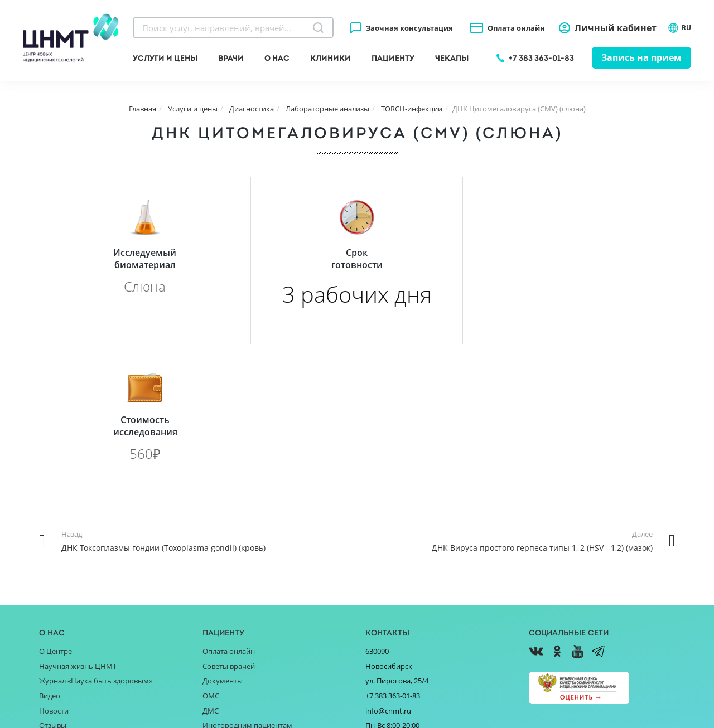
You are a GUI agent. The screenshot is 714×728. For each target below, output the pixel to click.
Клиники (331, 58)
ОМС (211, 528)
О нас (277, 58)
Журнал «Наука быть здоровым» (96, 513)
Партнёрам (59, 603)
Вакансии (56, 617)
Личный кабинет (616, 28)
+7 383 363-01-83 (541, 58)
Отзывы (53, 558)
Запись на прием (641, 57)
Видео (50, 528)
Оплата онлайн (516, 28)
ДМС (211, 543)
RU (679, 28)
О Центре (56, 484)
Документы (223, 513)
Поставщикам (63, 588)
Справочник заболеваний (247, 573)
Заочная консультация (409, 28)
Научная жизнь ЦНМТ (78, 499)
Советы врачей (229, 499)
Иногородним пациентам (247, 558)
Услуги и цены (165, 58)
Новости (54, 543)
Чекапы (452, 58)
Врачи (231, 58)
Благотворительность (77, 573)
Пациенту (393, 58)
